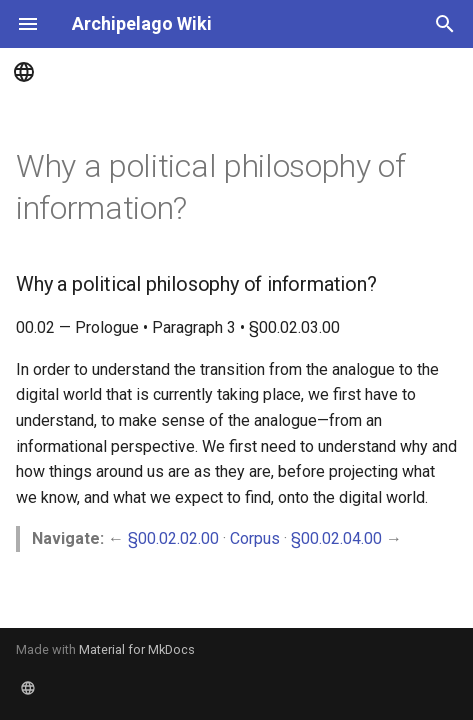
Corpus (255, 538)
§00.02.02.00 (173, 538)
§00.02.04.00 (336, 538)
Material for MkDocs (137, 649)
